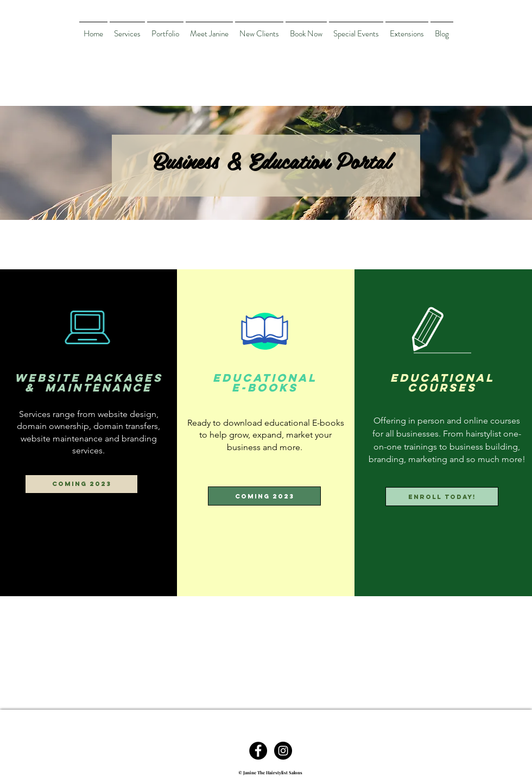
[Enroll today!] (442, 497)
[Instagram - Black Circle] (283, 751)
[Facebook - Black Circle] (258, 751)
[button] (81, 484)
